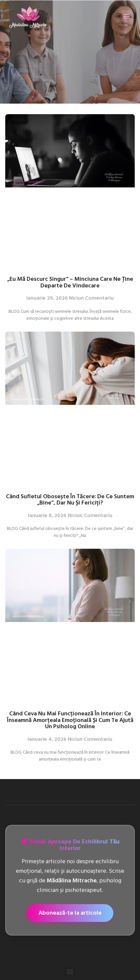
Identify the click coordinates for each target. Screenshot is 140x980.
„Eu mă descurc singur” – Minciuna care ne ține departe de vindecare (70, 282)
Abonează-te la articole (70, 913)
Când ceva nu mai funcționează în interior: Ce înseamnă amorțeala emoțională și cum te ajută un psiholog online (70, 720)
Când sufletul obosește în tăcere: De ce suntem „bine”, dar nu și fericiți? (70, 500)
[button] (127, 16)
